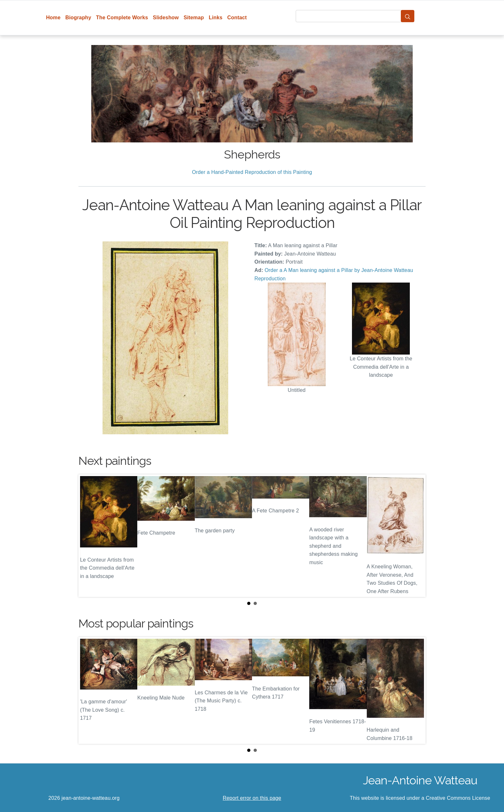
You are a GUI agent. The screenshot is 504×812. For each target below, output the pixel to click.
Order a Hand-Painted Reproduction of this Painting (252, 172)
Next (416, 536)
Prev (88, 536)
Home (53, 18)
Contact (237, 18)
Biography (78, 18)
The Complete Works (122, 18)
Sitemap (194, 18)
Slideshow (166, 18)
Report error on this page (252, 798)
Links (216, 18)
